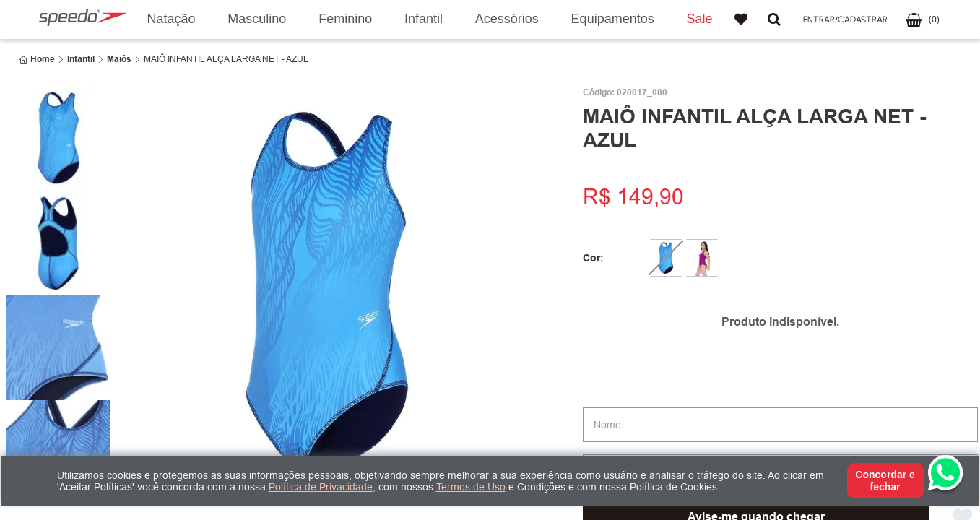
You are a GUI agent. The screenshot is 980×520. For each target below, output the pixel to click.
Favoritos (741, 19)
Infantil (81, 59)
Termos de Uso (471, 487)
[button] (845, 20)
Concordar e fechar (885, 480)
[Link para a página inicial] (37, 59)
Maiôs (119, 59)
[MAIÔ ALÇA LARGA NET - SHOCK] (702, 258)
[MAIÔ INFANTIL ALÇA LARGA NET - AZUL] (666, 258)
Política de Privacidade (321, 487)
